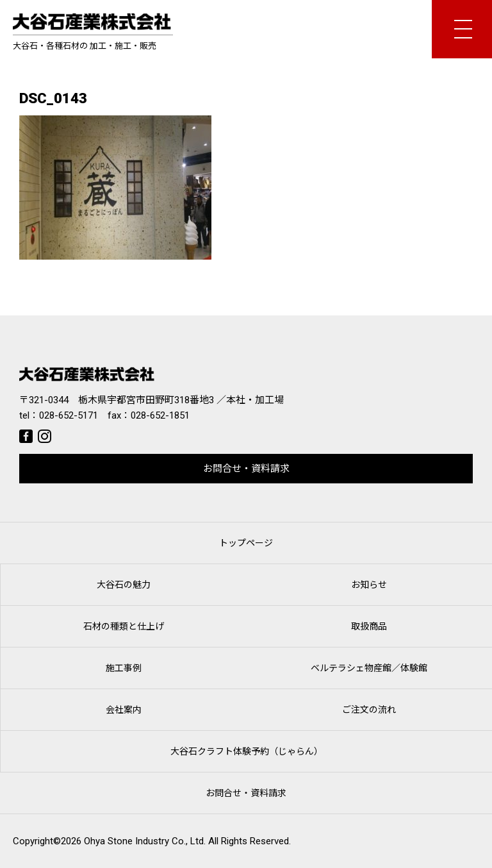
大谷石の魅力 (124, 585)
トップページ (246, 543)
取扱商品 (369, 626)
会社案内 (124, 710)
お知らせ (369, 585)
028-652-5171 (69, 415)
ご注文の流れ (369, 710)
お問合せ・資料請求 (246, 469)
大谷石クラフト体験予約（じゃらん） (247, 751)
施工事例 (124, 668)
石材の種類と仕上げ (124, 626)
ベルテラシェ (369, 668)
